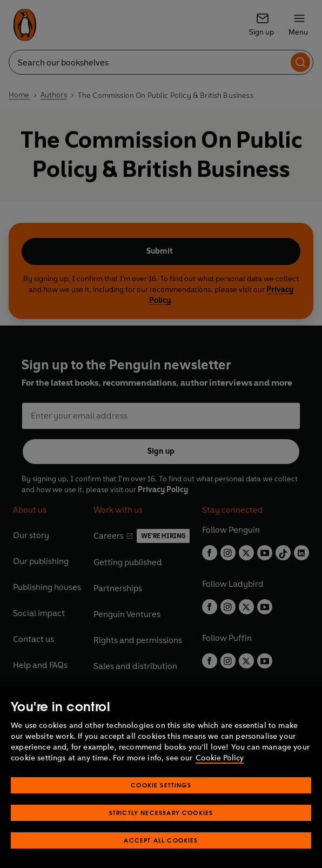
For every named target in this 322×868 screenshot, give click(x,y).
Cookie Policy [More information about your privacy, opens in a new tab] (220, 758)
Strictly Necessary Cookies (161, 813)
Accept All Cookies (161, 840)
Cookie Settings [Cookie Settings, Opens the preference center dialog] (161, 785)
